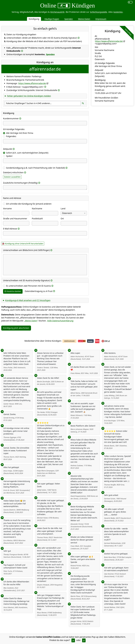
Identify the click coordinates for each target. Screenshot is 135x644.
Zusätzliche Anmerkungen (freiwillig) (20, 183)
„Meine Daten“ (31, 321)
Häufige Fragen (52, 19)
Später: (9, 156)
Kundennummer (11, 118)
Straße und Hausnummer (15, 219)
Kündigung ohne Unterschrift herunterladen (24, 244)
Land (63, 208)
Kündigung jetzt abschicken (16, 328)
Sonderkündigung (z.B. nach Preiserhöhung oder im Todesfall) (36, 168)
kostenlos (118, 12)
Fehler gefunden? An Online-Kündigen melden (29, 96)
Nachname (37, 208)
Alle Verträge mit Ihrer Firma (20, 133)
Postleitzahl (37, 219)
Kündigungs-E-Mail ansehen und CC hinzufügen (28, 300)
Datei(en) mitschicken (13, 172)
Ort (62, 219)
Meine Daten (84, 19)
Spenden (69, 19)
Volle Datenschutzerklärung (60, 321)
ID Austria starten (13, 291)
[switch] (130, 2)
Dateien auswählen (12, 177)
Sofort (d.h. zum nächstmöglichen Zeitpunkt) (27, 153)
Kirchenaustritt (57, 12)
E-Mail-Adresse (10, 229)
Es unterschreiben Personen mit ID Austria (28, 286)
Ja (73, 640)
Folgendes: (11, 136)
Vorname (7, 208)
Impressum (101, 19)
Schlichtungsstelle (99, 12)
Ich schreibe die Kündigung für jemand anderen (29, 204)
